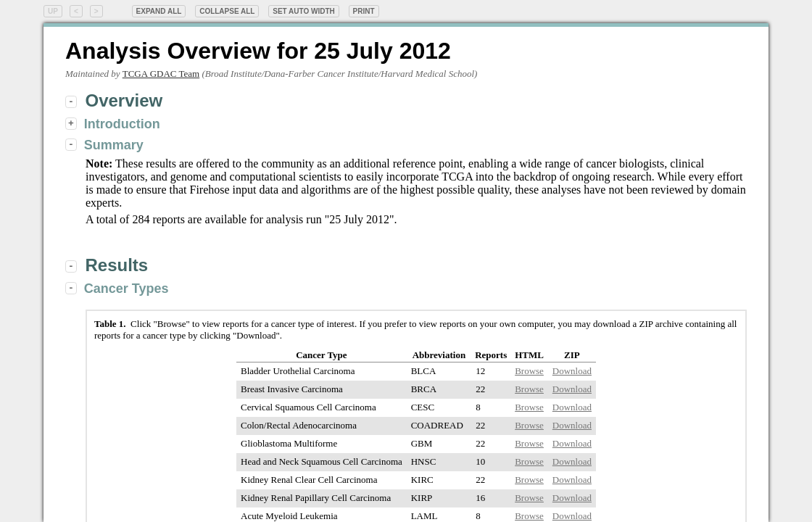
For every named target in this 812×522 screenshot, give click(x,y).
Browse (529, 371)
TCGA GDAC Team (161, 74)
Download (572, 371)
